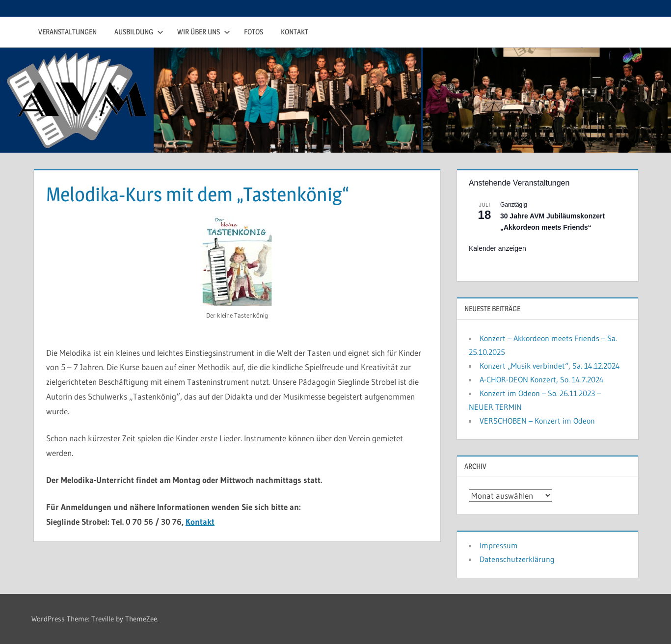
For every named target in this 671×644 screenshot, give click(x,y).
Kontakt (295, 32)
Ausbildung (139, 32)
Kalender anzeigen (497, 248)
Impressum (499, 545)
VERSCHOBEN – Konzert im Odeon (537, 421)
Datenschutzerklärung (517, 559)
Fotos (254, 32)
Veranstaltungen (67, 32)
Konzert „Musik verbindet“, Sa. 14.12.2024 (550, 366)
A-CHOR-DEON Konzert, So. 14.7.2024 (542, 379)
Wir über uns (204, 32)
